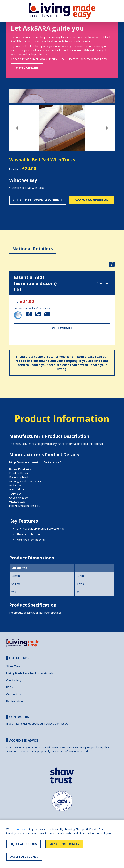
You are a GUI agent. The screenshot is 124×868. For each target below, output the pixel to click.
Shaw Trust (14, 666)
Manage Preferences (64, 844)
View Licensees (27, 68)
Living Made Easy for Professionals (30, 673)
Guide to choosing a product (38, 200)
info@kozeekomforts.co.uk (25, 506)
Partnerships (15, 701)
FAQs (10, 687)
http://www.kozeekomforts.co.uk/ (35, 462)
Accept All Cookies (24, 857)
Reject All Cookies (24, 844)
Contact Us (61, 724)
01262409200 (17, 502)
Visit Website (62, 328)
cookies (21, 829)
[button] (17, 128)
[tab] (33, 246)
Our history (14, 680)
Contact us (14, 694)
